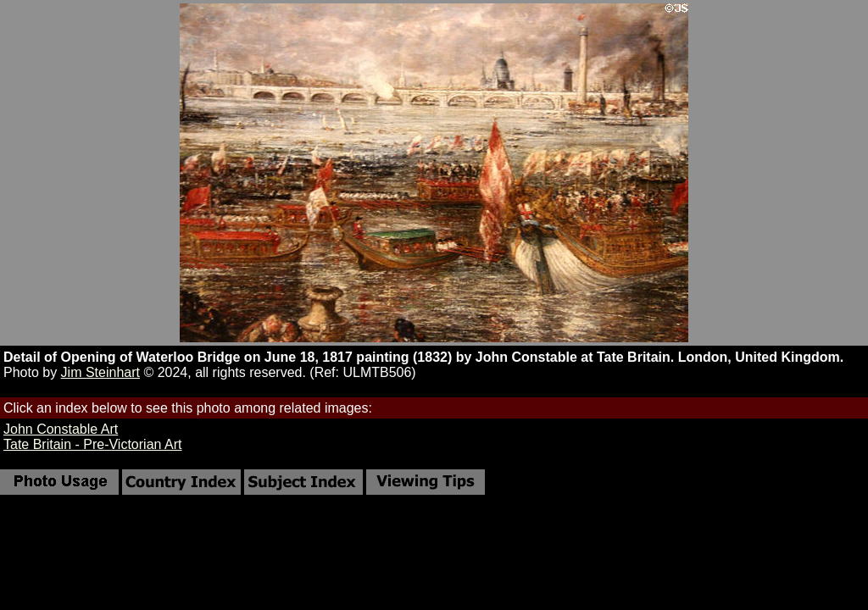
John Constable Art (61, 429)
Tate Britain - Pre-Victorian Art (92, 444)
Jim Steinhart (100, 372)
